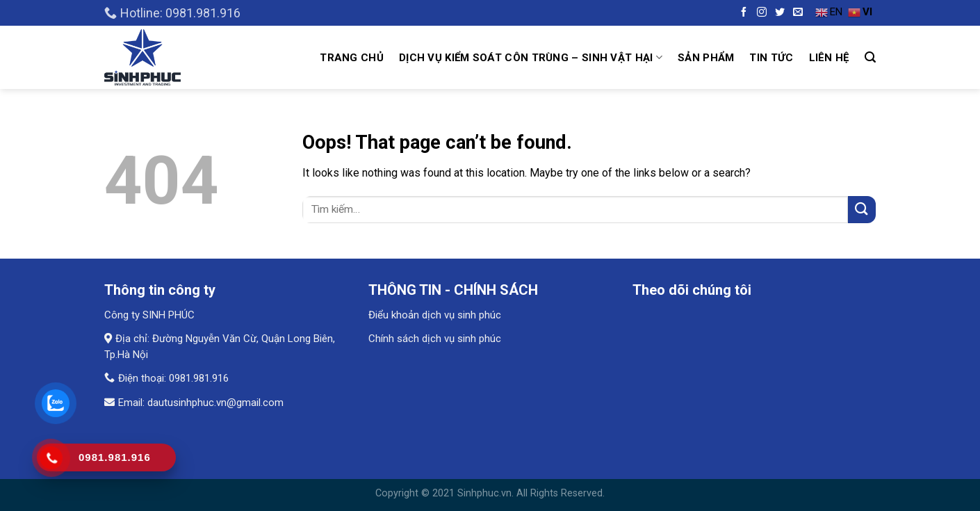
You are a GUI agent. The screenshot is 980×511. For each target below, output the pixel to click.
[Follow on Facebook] (742, 13)
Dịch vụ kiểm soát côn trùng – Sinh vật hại (531, 57)
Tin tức (771, 58)
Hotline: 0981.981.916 (172, 13)
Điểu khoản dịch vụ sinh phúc (435, 315)
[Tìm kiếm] (870, 57)
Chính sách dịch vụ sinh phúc (435, 339)
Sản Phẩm (706, 58)
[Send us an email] (796, 13)
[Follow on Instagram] (760, 13)
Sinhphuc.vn (484, 493)
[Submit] (862, 210)
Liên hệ (829, 58)
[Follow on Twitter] (778, 13)
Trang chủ (352, 58)
